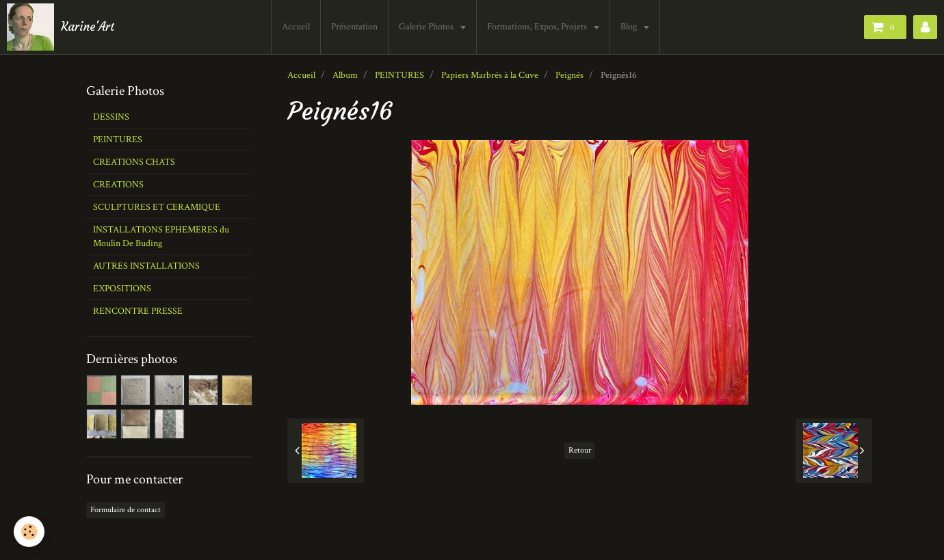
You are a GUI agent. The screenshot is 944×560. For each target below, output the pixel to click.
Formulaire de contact (126, 510)
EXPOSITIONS (122, 289)
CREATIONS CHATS (134, 162)
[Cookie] (29, 532)
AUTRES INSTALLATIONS (146, 266)
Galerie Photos (427, 27)
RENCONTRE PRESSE (138, 311)
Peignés (569, 75)
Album (345, 75)
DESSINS (111, 117)
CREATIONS (118, 185)
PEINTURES (399, 75)
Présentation (354, 27)
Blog (630, 27)
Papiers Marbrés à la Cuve (490, 75)
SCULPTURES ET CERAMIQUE (157, 207)
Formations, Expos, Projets (538, 27)
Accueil (296, 27)
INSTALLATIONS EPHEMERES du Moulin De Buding (161, 237)
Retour (580, 450)
